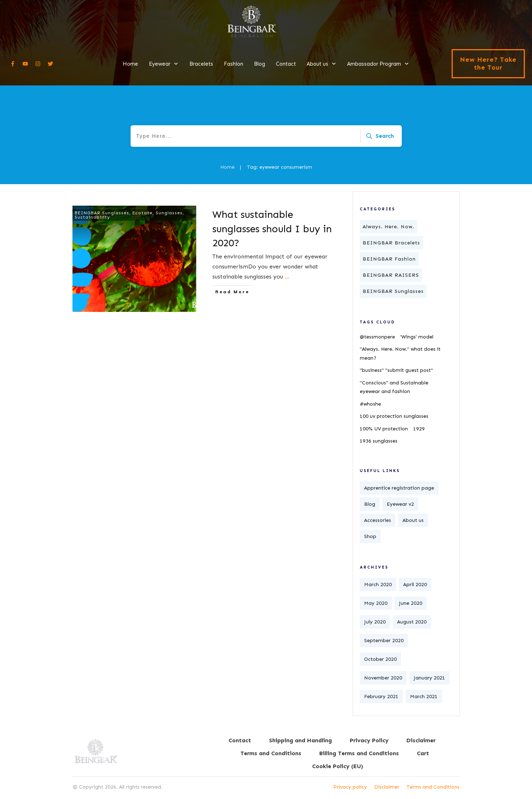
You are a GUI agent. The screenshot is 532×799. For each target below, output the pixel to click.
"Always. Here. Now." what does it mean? (400, 354)
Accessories (378, 520)
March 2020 (378, 585)
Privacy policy (350, 787)
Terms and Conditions (433, 787)
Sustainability (92, 217)
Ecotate (142, 213)
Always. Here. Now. (389, 227)
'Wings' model (417, 337)
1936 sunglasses (379, 441)
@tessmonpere (377, 337)
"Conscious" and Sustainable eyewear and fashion (394, 387)
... (287, 277)
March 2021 (424, 697)
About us (413, 520)
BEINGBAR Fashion (389, 259)
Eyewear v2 (400, 504)
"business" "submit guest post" (396, 370)
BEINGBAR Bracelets (391, 243)
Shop (370, 536)
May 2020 (376, 603)
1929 (419, 429)
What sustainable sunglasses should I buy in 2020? (272, 228)
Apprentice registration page (399, 488)
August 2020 (412, 622)
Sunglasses (169, 213)
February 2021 (381, 697)
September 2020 (384, 641)
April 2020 (415, 585)
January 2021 (429, 678)
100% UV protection (384, 429)
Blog (370, 504)
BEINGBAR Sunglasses (102, 213)
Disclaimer (387, 787)
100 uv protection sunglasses (394, 416)
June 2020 (411, 603)
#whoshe (370, 404)
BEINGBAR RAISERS (391, 275)
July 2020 (375, 622)
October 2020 (380, 659)
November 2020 (383, 678)
